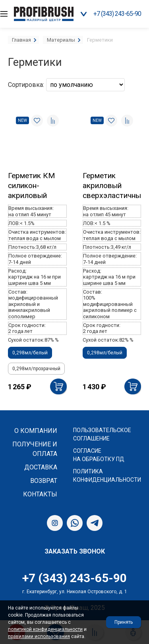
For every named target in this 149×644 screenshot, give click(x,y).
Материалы (61, 40)
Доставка (41, 467)
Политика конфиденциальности (107, 476)
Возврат (44, 481)
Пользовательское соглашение (102, 434)
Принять (124, 622)
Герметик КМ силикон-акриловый (31, 186)
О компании (36, 431)
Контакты (40, 494)
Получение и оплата (35, 449)
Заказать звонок (75, 551)
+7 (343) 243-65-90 (117, 14)
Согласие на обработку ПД (99, 455)
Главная (21, 40)
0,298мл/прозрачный (36, 369)
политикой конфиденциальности (45, 629)
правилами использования (39, 636)
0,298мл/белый (30, 353)
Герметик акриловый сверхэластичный (112, 186)
